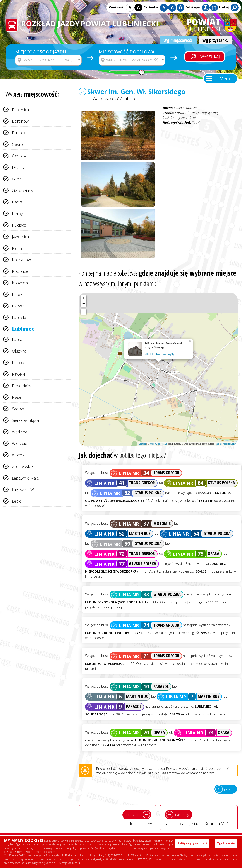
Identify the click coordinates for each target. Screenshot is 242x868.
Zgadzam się (226, 843)
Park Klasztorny (118, 817)
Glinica (18, 179)
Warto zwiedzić (106, 99)
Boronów (20, 121)
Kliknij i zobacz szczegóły (159, 354)
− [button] (84, 304)
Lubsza (18, 339)
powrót (229, 789)
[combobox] (48, 60)
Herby (17, 214)
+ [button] (84, 298)
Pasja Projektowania (226, 444)
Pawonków (22, 386)
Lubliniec (23, 329)
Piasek (18, 397)
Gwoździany (22, 190)
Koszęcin (20, 283)
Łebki (17, 501)
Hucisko (19, 225)
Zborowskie (22, 466)
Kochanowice (24, 260)
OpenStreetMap (159, 444)
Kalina (17, 248)
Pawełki (18, 374)
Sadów (18, 409)
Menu (226, 79)
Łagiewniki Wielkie (27, 490)
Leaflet (142, 444)
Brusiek (19, 133)
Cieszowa (20, 156)
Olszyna (19, 351)
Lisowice (19, 306)
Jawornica (20, 237)
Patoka (18, 363)
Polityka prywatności (192, 843)
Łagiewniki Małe (25, 478)
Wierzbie (20, 443)
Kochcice (20, 271)
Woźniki (19, 455)
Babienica (20, 110)
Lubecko (20, 317)
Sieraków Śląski (25, 420)
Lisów (17, 294)
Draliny (18, 167)
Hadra (17, 202)
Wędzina (20, 432)
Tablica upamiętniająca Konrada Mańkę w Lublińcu (201, 817)
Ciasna (18, 144)
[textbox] (51, 60)
